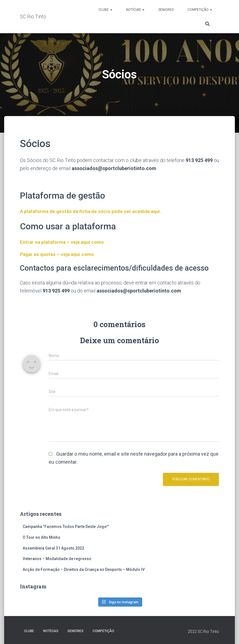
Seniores (166, 10)
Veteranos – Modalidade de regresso (57, 559)
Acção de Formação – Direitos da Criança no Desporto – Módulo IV (84, 569)
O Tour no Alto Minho (41, 537)
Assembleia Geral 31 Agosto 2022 (53, 548)
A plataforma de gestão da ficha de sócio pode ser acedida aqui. (94, 211)
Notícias (135, 10)
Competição (200, 10)
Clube (105, 10)
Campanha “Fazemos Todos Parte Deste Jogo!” (66, 527)
